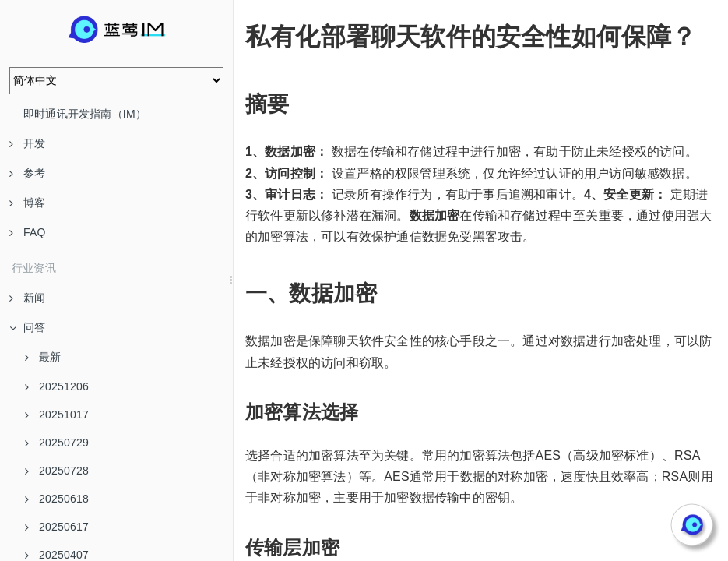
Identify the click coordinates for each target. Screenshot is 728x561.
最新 (43, 357)
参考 (27, 173)
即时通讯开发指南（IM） (85, 114)
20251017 (57, 415)
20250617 (57, 527)
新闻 (27, 298)
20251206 (57, 386)
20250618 (57, 499)
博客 (27, 203)
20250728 (57, 471)
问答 (27, 327)
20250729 (57, 443)
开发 (27, 143)
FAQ (28, 232)
